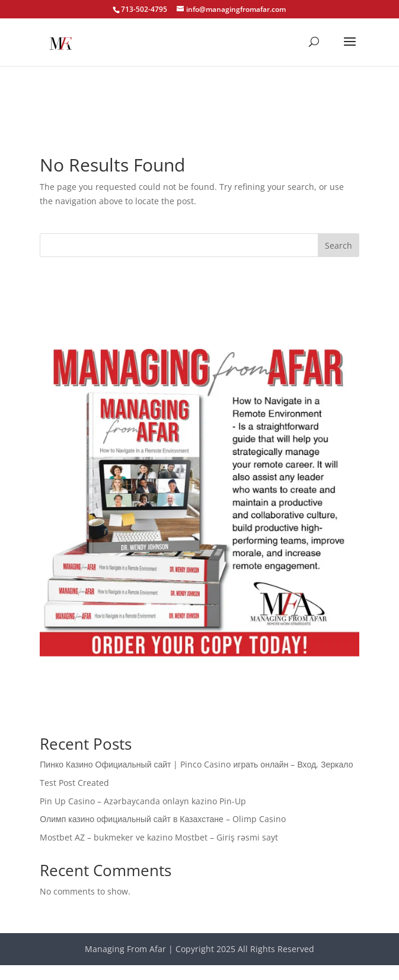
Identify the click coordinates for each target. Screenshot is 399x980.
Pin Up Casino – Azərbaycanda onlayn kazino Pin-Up (143, 801)
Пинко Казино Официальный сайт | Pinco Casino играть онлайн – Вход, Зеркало (196, 764)
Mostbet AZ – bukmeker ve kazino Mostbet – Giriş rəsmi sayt (159, 837)
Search (339, 245)
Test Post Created (74, 783)
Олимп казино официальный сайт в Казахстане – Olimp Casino (162, 819)
